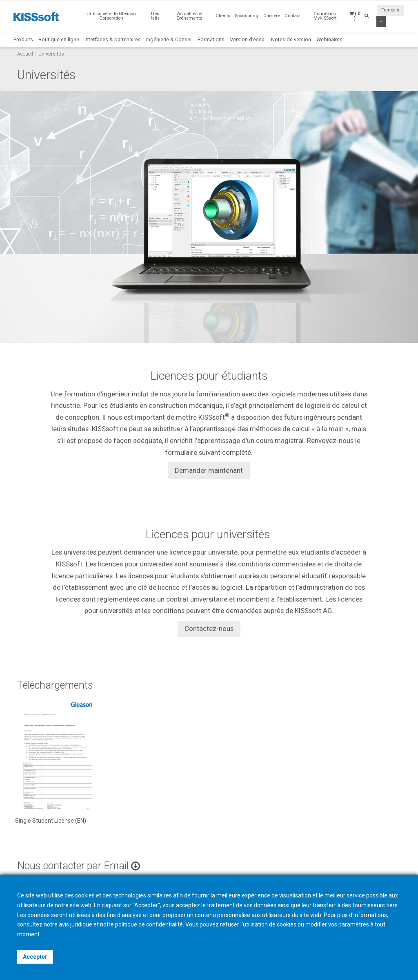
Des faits (155, 16)
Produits (23, 39)
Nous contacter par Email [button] (79, 866)
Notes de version (291, 39)
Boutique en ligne (59, 39)
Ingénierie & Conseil (169, 39)
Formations (211, 39)
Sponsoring (247, 16)
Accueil (25, 54)
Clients (223, 16)
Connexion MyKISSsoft (325, 16)
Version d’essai (248, 39)
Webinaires (329, 39)
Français (390, 10)
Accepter (35, 957)
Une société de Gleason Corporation (111, 16)
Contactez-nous (209, 629)
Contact (292, 16)
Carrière (272, 16)
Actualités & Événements (189, 16)
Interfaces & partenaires (113, 39)
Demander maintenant (209, 470)
